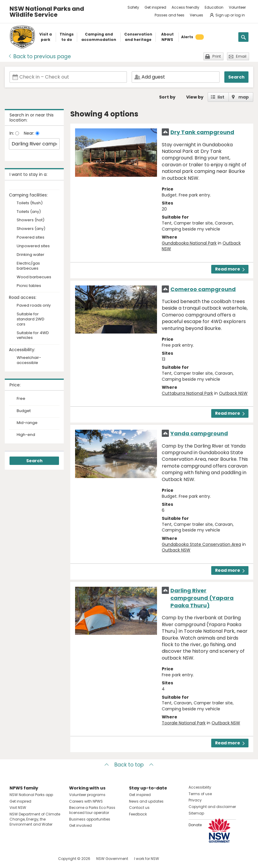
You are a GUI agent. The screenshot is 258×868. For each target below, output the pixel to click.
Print (217, 56)
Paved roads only (34, 306)
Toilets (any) (29, 212)
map (244, 97)
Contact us (139, 808)
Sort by (167, 97)
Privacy (195, 800)
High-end (26, 435)
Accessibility (200, 787)
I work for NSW (147, 859)
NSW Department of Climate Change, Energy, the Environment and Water (35, 819)
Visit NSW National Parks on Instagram (28, 859)
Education (214, 7)
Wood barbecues (34, 277)
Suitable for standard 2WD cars (31, 319)
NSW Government (112, 859)
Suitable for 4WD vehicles (33, 336)
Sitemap (196, 813)
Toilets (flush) (30, 203)
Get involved (80, 825)
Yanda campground (199, 433)
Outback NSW (233, 393)
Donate (195, 825)
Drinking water (31, 255)
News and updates (146, 801)
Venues (196, 15)
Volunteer (237, 7)
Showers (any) (31, 229)
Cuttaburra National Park (187, 393)
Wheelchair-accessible (29, 360)
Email (241, 56)
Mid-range (27, 423)
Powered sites (31, 238)
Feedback (138, 814)
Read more (230, 269)
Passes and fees (170, 15)
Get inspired (155, 7)
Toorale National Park (184, 723)
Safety (133, 7)
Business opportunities (90, 819)
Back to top (129, 765)
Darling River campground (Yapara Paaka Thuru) (202, 598)
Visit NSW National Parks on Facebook (15, 859)
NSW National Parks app (31, 795)
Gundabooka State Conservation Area (201, 544)
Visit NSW (18, 808)
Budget (24, 411)
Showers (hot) (31, 220)
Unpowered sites (33, 246)
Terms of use (200, 794)
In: (12, 133)
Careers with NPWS (86, 801)
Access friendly (185, 7)
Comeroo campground (203, 289)
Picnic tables (29, 286)
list (221, 97)
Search (236, 77)
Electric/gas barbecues (28, 266)
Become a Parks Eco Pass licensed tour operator (92, 810)
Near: (30, 133)
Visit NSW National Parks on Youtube (41, 859)
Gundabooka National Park (189, 243)
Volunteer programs (87, 795)
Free (21, 399)
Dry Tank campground (202, 132)
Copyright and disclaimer (212, 807)
